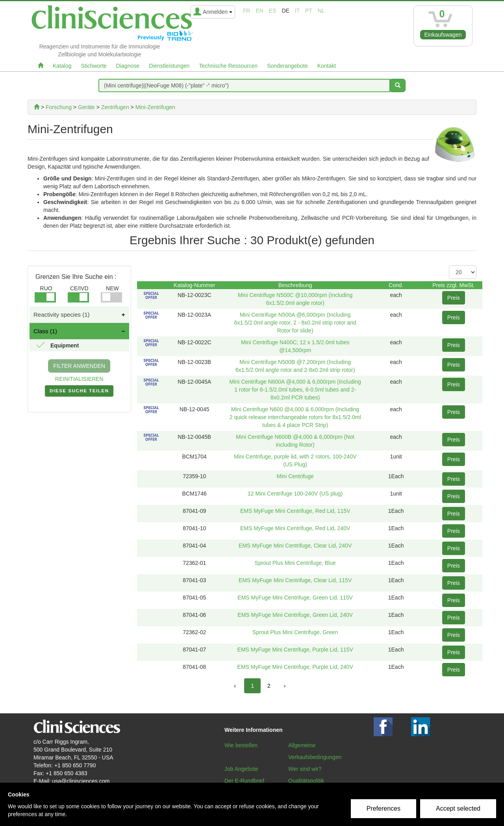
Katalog (62, 66)
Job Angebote (241, 769)
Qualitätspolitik (306, 781)
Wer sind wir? (305, 769)
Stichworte (94, 66)
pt (309, 11)
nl (321, 11)
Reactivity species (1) (62, 315)
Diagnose (128, 66)
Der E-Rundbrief (244, 781)
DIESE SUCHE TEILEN (79, 392)
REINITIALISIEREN (79, 379)
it (297, 11)
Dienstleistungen (169, 66)
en (260, 11)
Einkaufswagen (443, 35)
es (273, 11)
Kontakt (327, 66)
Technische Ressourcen (229, 66)
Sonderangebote (287, 66)
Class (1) (45, 331)
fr (247, 11)
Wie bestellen (241, 745)
